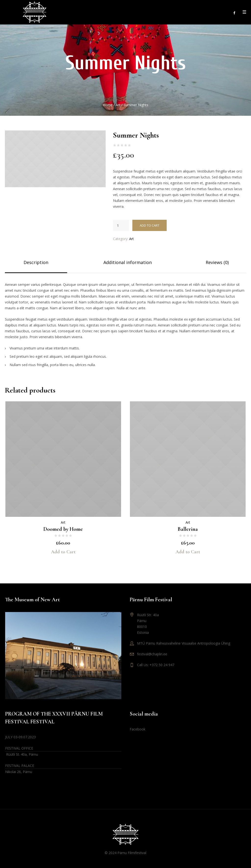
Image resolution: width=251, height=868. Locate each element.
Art (118, 105)
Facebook (138, 729)
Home (108, 105)
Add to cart (150, 225)
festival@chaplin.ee (152, 654)
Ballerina (188, 529)
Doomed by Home (63, 529)
